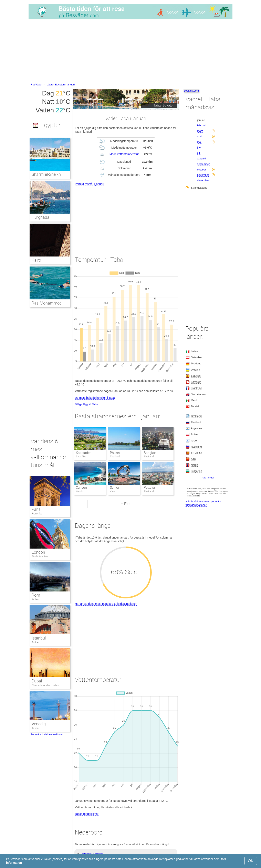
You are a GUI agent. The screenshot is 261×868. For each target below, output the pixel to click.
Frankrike (37, 514)
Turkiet (35, 642)
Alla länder (208, 478)
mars (200, 131)
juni (199, 147)
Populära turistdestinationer (47, 734)
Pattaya (149, 488)
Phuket (115, 453)
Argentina (197, 428)
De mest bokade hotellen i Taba (95, 398)
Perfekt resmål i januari (89, 184)
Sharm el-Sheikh (46, 174)
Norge (194, 465)
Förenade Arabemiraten (45, 685)
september (203, 164)
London (38, 552)
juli (199, 153)
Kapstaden (84, 453)
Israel (194, 441)
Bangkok (150, 453)
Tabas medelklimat (87, 814)
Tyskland (196, 363)
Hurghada (40, 217)
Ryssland (196, 447)
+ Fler (126, 504)
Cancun (81, 488)
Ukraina (195, 370)
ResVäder (36, 85)
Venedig (39, 724)
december (203, 180)
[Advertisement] (130, 52)
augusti (201, 158)
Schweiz (196, 382)
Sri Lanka (196, 453)
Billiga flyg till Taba (86, 404)
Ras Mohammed (47, 303)
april (200, 136)
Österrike (196, 357)
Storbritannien (40, 556)
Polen (194, 434)
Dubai (37, 681)
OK (251, 861)
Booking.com (191, 91)
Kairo (36, 260)
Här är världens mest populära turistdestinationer (106, 604)
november (203, 175)
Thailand (196, 422)
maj (199, 142)
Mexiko (195, 400)
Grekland (196, 416)
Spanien (196, 376)
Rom (36, 595)
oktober (202, 170)
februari (202, 125)
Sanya (114, 488)
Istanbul (39, 638)
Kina (194, 459)
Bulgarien (196, 471)
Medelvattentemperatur (124, 154)
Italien (35, 599)
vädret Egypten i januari (61, 85)
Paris (36, 509)
